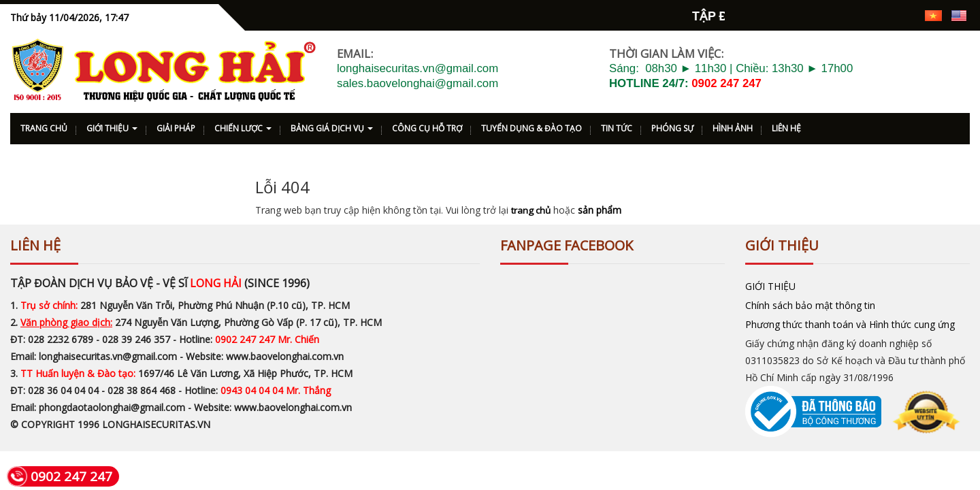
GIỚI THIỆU (112, 125)
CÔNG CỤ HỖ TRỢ (427, 125)
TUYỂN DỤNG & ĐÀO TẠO (532, 125)
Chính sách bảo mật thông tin (810, 302)
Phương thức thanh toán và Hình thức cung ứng (850, 321)
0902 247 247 (726, 80)
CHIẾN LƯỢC (243, 125)
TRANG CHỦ (44, 125)
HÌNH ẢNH (733, 125)
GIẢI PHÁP (176, 125)
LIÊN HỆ (786, 125)
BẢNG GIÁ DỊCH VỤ (332, 125)
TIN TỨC (617, 125)
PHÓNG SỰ (672, 125)
